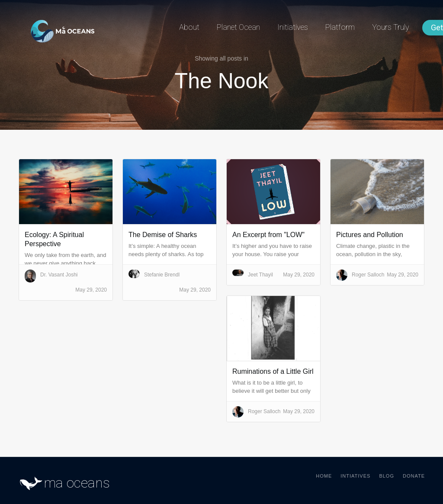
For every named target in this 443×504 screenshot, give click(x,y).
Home (324, 476)
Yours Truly (391, 27)
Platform (340, 27)
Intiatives (355, 476)
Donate (414, 476)
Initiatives (293, 27)
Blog (387, 476)
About (189, 27)
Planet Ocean (238, 27)
